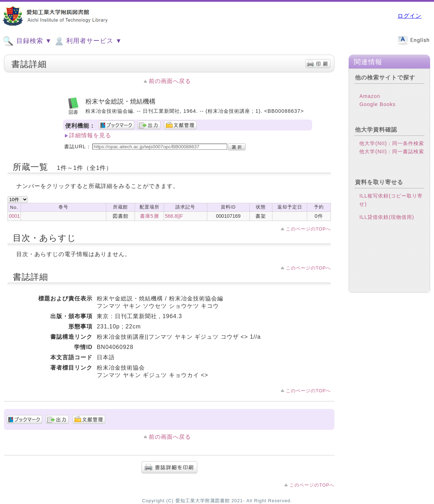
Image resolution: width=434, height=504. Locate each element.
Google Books (377, 110)
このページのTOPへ (308, 229)
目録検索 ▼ (27, 41)
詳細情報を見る (90, 135)
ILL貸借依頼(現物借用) (387, 223)
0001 (14, 216)
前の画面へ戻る (170, 81)
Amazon (370, 102)
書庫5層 (150, 216)
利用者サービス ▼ (88, 41)
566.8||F (174, 216)
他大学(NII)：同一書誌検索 (392, 157)
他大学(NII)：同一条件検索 (392, 149)
